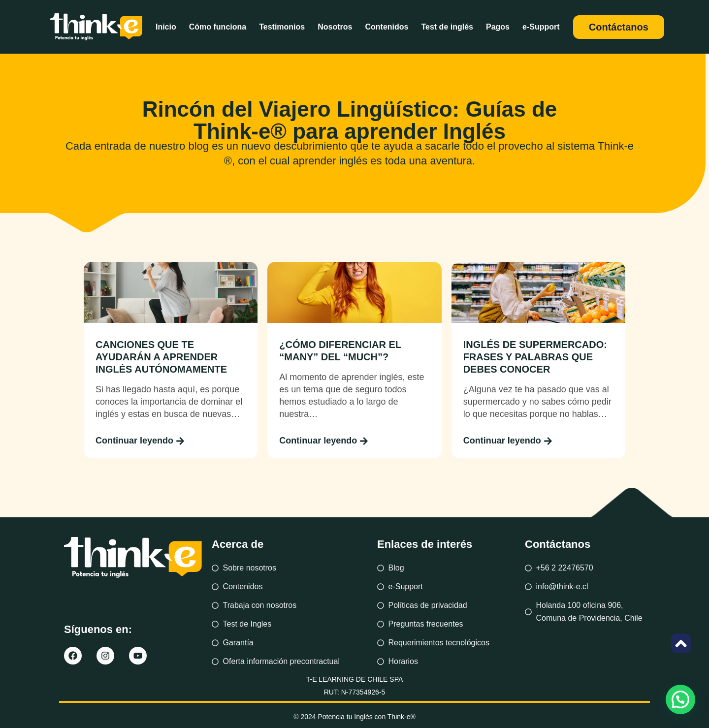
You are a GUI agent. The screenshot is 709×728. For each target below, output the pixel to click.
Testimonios (282, 27)
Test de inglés (447, 27)
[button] (680, 699)
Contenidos (387, 27)
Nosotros (335, 27)
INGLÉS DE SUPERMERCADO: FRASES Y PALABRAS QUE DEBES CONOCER (535, 357)
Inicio (166, 27)
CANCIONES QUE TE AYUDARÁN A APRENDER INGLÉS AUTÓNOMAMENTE (161, 357)
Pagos (498, 27)
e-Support (541, 27)
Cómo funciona (218, 27)
